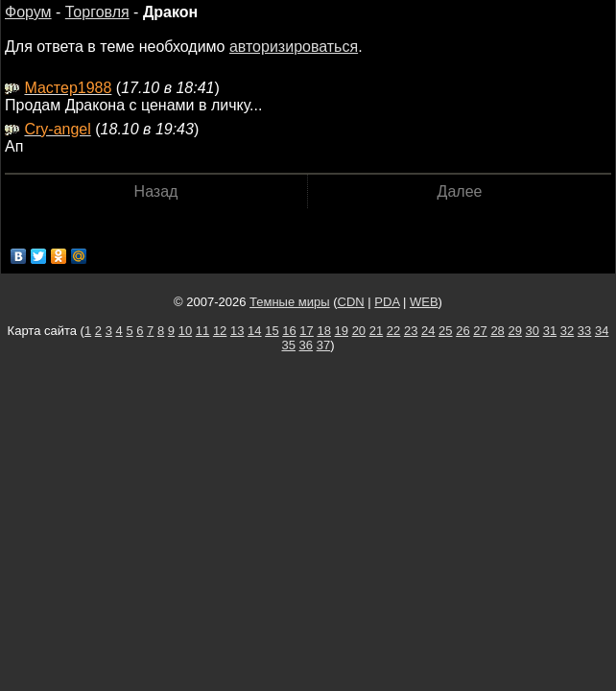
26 (462, 331)
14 (254, 331)
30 (533, 331)
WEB (424, 302)
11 (202, 331)
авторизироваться (294, 47)
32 (567, 331)
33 (584, 331)
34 (602, 331)
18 (323, 331)
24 (428, 331)
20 (359, 331)
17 (306, 331)
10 (185, 331)
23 (411, 331)
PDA (387, 302)
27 (480, 331)
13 (237, 331)
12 (220, 331)
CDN (351, 302)
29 (514, 331)
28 (497, 331)
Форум (28, 12)
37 (323, 345)
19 (342, 331)
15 (272, 331)
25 (445, 331)
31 (550, 331)
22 (393, 331)
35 (289, 345)
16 (289, 331)
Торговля (97, 12)
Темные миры (290, 302)
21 (376, 331)
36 (306, 345)
